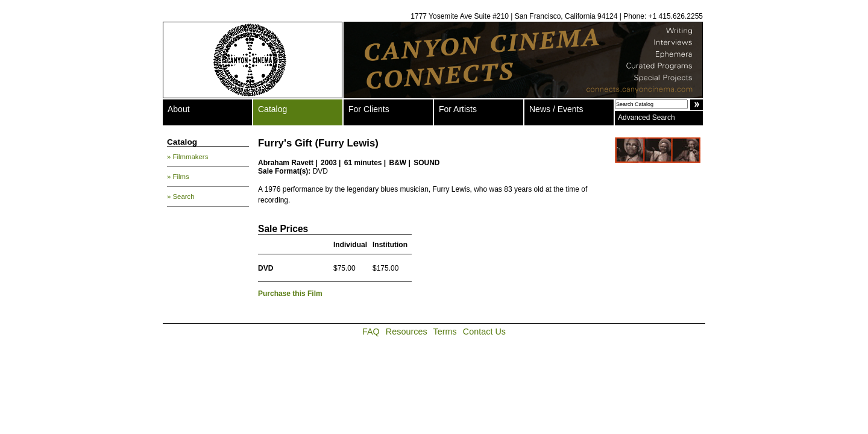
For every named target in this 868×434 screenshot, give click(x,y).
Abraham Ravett (286, 163)
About (179, 109)
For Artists (458, 109)
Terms (445, 332)
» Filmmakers (187, 157)
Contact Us (484, 332)
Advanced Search (646, 118)
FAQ (371, 332)
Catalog (272, 109)
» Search (181, 197)
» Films (178, 177)
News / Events (556, 109)
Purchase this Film (290, 294)
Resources (407, 332)
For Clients (369, 109)
